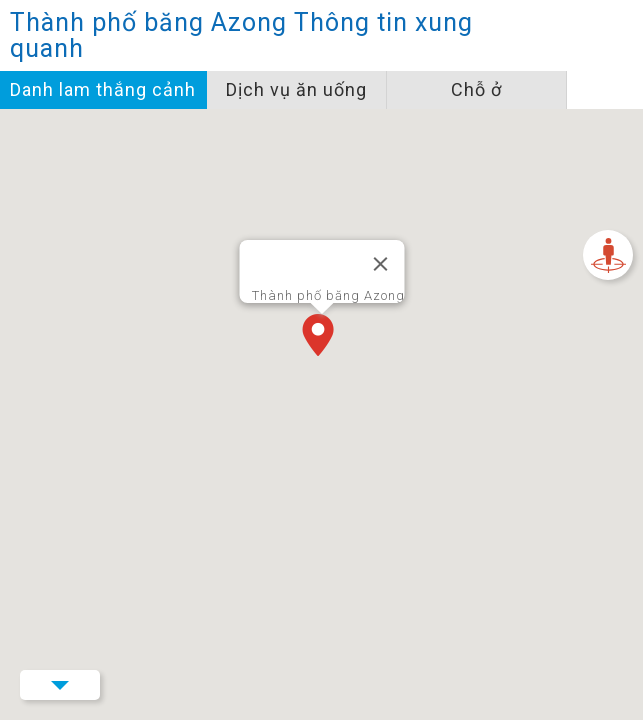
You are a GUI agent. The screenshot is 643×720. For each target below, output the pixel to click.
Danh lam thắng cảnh (103, 89)
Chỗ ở (476, 89)
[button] (322, 337)
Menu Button (60, 685)
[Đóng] (380, 264)
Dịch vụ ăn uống (296, 89)
